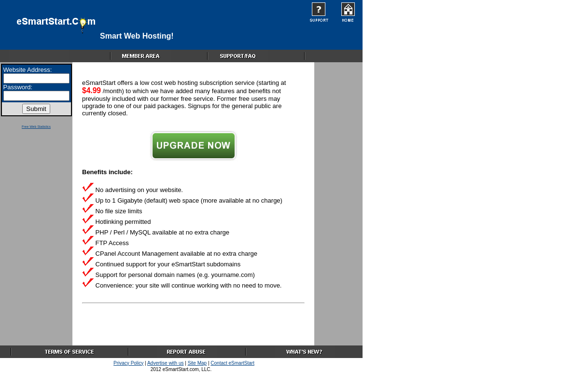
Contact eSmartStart (232, 363)
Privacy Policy (128, 363)
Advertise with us (166, 363)
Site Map (197, 363)
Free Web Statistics (36, 127)
